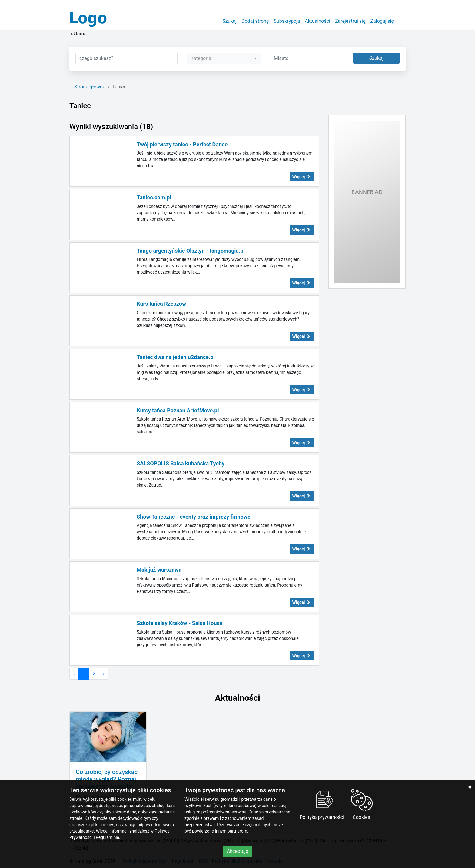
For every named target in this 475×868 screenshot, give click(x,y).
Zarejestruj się (350, 21)
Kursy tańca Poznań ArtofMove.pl (178, 410)
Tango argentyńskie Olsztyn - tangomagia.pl (191, 251)
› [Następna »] (104, 674)
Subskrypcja (287, 21)
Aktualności (317, 21)
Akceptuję (238, 851)
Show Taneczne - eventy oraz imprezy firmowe (194, 517)
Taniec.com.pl (154, 197)
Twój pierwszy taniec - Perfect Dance (182, 144)
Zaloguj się (382, 21)
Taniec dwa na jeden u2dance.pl (176, 357)
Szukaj (229, 21)
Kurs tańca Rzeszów (161, 304)
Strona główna (90, 87)
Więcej (302, 177)
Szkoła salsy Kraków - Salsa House (179, 623)
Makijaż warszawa (159, 570)
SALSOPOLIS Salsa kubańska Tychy (181, 463)
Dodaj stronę (255, 21)
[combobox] (224, 58)
